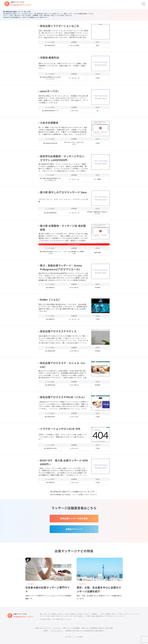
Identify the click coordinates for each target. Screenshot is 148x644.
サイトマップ (57, 628)
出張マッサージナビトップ (43, 628)
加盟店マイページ (74, 529)
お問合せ (46, 631)
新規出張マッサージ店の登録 (74, 519)
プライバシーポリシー (57, 631)
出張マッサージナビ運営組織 (71, 628)
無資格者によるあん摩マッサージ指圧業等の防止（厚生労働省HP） (85, 631)
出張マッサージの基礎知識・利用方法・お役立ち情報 (97, 628)
